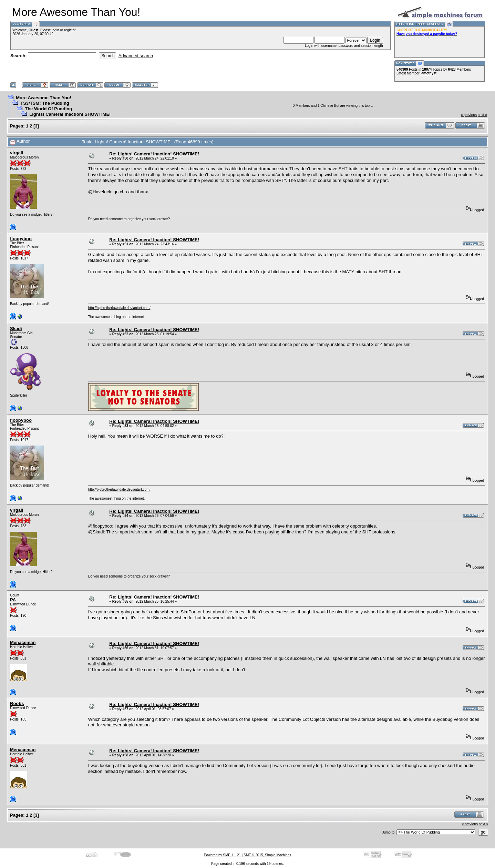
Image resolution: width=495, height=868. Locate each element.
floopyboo (21, 239)
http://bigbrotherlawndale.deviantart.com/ (119, 308)
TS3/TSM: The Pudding (45, 103)
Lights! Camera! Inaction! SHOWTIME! (70, 114)
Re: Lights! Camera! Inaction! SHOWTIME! (154, 154)
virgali (17, 153)
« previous (469, 115)
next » (482, 115)
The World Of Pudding (48, 109)
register (70, 30)
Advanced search (136, 56)
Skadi (16, 329)
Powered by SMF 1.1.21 (222, 855)
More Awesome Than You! (44, 98)
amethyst (429, 73)
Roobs (17, 703)
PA (13, 600)
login (55, 30)
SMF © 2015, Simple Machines (267, 855)
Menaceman (23, 642)
